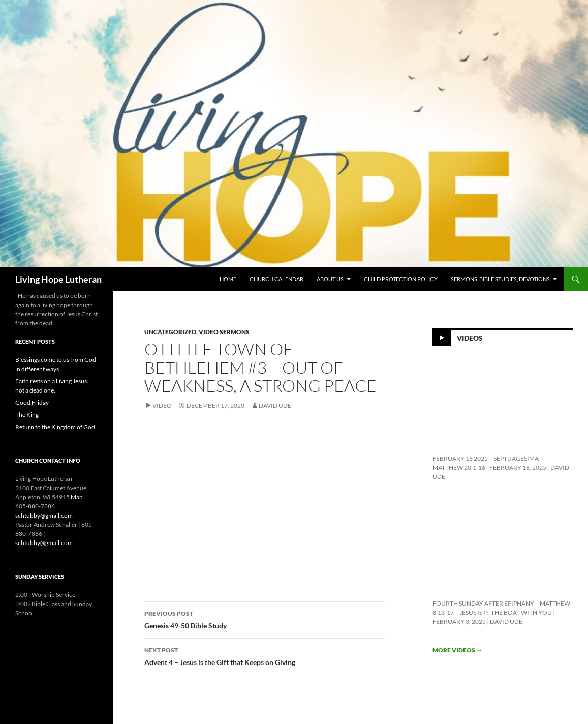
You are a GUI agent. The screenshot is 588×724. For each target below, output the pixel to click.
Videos (470, 338)
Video (162, 405)
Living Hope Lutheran (58, 279)
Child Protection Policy (401, 279)
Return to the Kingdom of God (55, 427)
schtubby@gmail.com (44, 515)
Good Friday (32, 402)
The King (27, 415)
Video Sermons (224, 332)
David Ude (275, 405)
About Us (330, 279)
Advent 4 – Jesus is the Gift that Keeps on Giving (265, 655)
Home (228, 279)
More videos (457, 650)
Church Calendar (276, 279)
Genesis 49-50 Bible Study (265, 619)
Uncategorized (170, 332)
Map (77, 497)
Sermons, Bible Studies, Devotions (500, 279)
